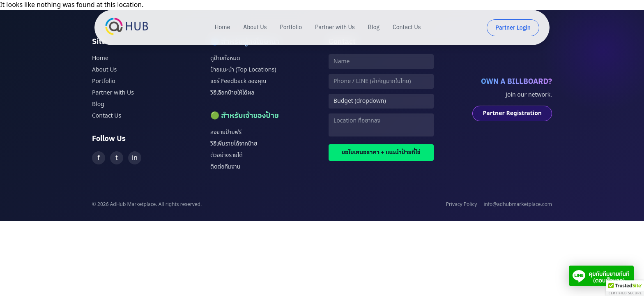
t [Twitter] (117, 158)
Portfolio (291, 28)
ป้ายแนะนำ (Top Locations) (243, 70)
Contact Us (407, 28)
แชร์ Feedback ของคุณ (238, 81)
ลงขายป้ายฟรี (226, 132)
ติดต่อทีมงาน (225, 167)
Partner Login (513, 28)
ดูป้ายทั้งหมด (225, 58)
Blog (374, 28)
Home (223, 28)
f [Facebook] (99, 158)
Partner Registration (512, 113)
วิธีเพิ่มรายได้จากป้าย (234, 144)
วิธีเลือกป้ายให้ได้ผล (232, 93)
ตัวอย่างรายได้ (227, 155)
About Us (255, 28)
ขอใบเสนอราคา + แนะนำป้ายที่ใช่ (381, 152)
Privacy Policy (462, 204)
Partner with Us (335, 28)
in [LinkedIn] (135, 158)
